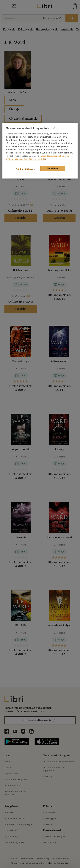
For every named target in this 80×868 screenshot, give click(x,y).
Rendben (53, 168)
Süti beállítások (25, 169)
